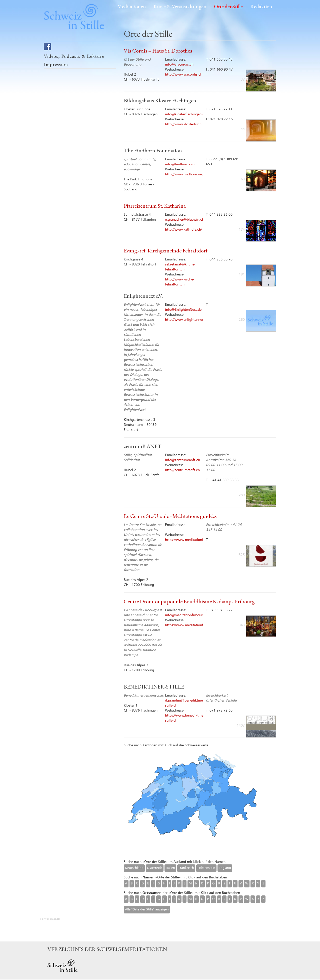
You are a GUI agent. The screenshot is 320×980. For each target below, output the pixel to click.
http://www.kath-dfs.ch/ (183, 230)
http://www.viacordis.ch (184, 75)
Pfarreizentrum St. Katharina (155, 206)
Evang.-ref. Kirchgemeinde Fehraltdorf (166, 251)
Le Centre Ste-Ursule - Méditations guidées (170, 516)
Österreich (155, 868)
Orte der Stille (228, 6)
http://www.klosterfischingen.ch (190, 124)
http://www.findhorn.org (184, 174)
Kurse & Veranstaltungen (180, 6)
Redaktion (261, 6)
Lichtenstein (206, 868)
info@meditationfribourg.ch (187, 615)
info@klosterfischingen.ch (186, 114)
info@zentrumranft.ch (182, 460)
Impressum (56, 64)
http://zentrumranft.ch (182, 470)
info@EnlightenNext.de (183, 310)
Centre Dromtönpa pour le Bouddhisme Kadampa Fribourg (189, 601)
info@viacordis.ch (179, 65)
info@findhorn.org (180, 164)
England (225, 868)
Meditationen (132, 6)
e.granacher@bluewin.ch (184, 220)
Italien (170, 868)
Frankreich (186, 868)
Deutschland (134, 868)
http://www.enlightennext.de (187, 320)
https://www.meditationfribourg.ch (192, 540)
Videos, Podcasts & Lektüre (74, 56)
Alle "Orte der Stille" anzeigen (147, 910)
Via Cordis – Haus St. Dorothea (158, 51)
